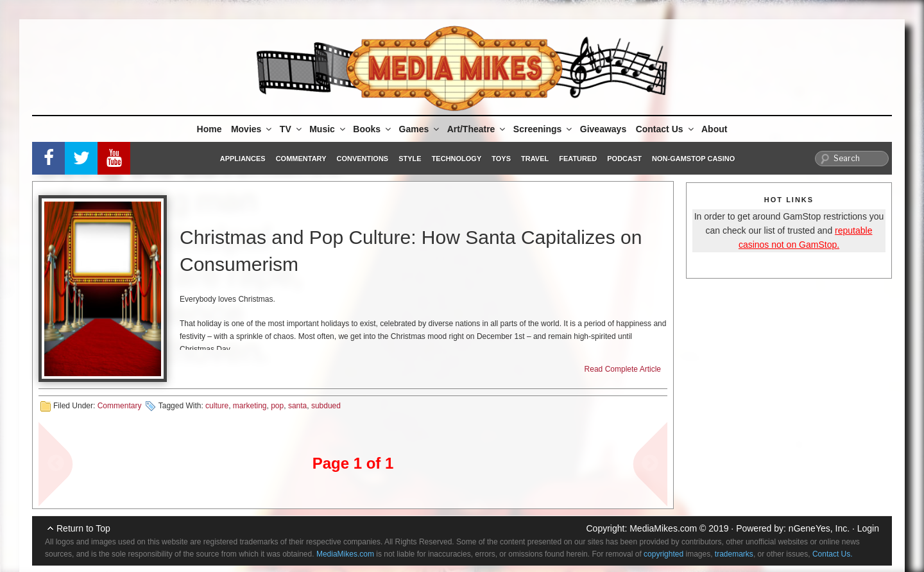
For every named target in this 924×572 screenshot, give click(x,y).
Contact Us (666, 129)
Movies (252, 129)
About (714, 129)
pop (277, 406)
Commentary (301, 159)
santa (297, 406)
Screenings (543, 129)
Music (328, 129)
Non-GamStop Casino (693, 159)
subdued (326, 406)
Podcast (624, 159)
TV (292, 129)
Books (373, 129)
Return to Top (83, 528)
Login (868, 528)
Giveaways (603, 129)
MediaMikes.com (663, 528)
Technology (457, 159)
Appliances (243, 159)
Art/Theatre (477, 129)
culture (217, 406)
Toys (501, 159)
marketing (250, 406)
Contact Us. (833, 554)
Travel (535, 159)
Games (420, 129)
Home (210, 129)
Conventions (362, 159)
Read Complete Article (623, 369)
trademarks (734, 554)
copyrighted (663, 554)
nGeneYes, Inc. (819, 528)
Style (410, 159)
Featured (578, 159)
